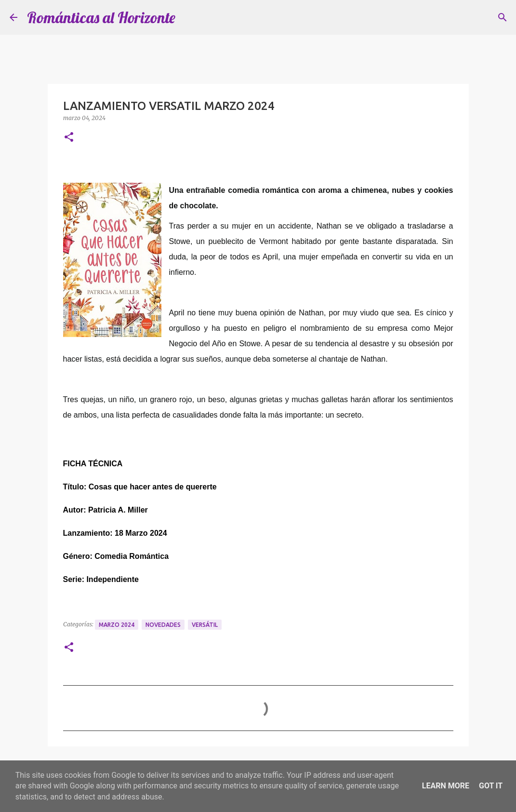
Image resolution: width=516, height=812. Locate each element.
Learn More (446, 786)
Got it (491, 786)
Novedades (163, 625)
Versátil (205, 625)
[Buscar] (503, 17)
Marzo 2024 (117, 625)
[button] (69, 138)
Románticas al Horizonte (101, 17)
